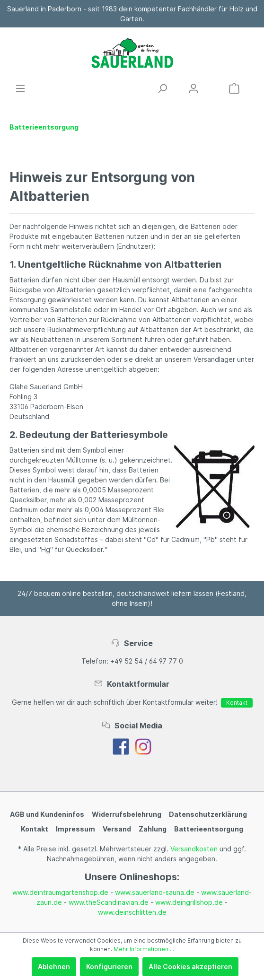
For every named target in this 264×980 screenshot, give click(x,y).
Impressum (75, 829)
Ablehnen (54, 967)
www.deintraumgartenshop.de (60, 892)
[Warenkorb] (234, 88)
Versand (117, 829)
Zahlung (153, 829)
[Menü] (20, 88)
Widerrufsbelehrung (127, 814)
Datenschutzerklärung (208, 814)
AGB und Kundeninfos (47, 814)
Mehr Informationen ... (144, 949)
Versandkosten (194, 849)
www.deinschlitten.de (132, 912)
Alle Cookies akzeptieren (190, 967)
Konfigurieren (109, 967)
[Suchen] (162, 88)
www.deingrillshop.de (189, 902)
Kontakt (237, 703)
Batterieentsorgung (209, 829)
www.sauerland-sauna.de (155, 892)
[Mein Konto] (194, 88)
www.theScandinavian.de (109, 902)
